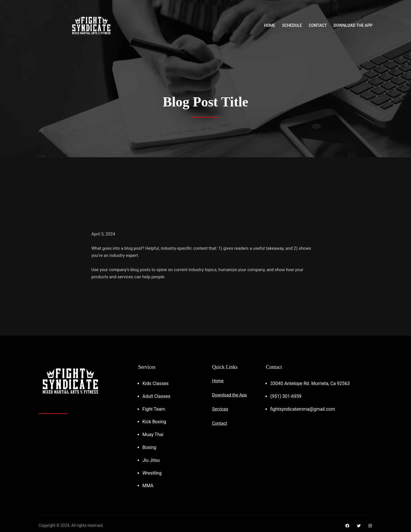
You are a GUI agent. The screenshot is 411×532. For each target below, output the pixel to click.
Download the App (229, 395)
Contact (219, 423)
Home (218, 381)
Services (220, 409)
